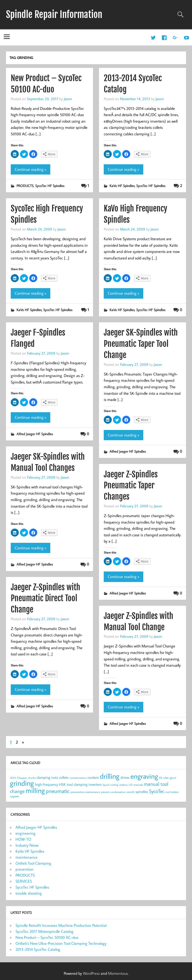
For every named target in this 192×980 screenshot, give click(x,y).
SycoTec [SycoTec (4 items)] (157, 791)
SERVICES (24, 881)
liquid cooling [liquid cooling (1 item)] (110, 785)
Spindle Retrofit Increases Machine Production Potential (61, 925)
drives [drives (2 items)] (125, 777)
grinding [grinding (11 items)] (22, 783)
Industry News (27, 845)
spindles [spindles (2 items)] (142, 792)
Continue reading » (30, 169)
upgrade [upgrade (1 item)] (14, 796)
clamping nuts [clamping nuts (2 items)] (47, 777)
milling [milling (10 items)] (35, 790)
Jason (68, 99)
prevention (24, 869)
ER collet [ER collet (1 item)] (164, 778)
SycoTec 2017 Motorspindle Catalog (44, 931)
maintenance (26, 857)
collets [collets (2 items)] (64, 777)
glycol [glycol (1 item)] (173, 778)
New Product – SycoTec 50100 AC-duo (47, 937)
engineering (25, 833)
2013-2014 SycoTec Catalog (38, 949)
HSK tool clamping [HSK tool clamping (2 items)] (73, 784)
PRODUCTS (25, 186)
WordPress (91, 973)
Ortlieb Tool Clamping (33, 863)
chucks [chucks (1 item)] (32, 778)
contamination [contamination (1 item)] (78, 778)
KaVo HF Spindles (122, 186)
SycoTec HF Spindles (50, 186)
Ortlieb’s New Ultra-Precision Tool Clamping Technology (61, 943)
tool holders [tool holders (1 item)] (172, 792)
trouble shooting (29, 893)
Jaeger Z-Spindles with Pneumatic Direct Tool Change (45, 598)
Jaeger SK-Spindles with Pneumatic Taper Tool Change (141, 344)
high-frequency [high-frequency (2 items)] (46, 784)
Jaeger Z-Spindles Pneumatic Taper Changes (131, 486)
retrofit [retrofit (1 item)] (131, 792)
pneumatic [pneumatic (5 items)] (58, 791)
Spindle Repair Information (54, 14)
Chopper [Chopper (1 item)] (22, 778)
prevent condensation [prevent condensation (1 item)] (113, 792)
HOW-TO (23, 839)
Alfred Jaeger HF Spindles (35, 434)
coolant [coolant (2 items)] (93, 777)
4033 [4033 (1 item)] (13, 778)
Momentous (118, 973)
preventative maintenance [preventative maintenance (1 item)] (85, 792)
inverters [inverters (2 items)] (95, 784)
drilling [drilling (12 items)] (110, 776)
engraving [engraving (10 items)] (144, 776)
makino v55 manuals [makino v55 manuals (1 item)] (131, 785)
